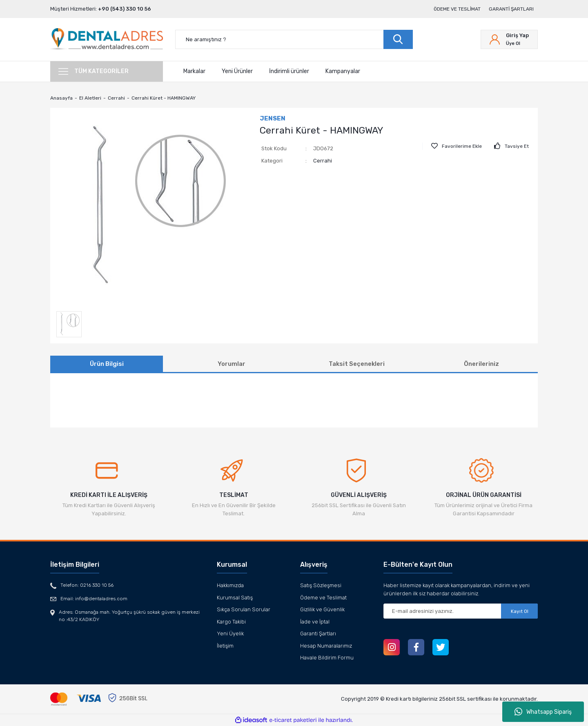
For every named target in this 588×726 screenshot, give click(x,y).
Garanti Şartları (511, 9)
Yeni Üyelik (230, 634)
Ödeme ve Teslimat (457, 9)
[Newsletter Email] (461, 611)
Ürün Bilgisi (107, 364)
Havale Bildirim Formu (327, 658)
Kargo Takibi (231, 622)
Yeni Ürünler (237, 71)
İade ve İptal (315, 622)
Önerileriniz (481, 364)
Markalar (194, 71)
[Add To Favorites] (457, 146)
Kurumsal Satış (235, 598)
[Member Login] (509, 39)
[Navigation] (107, 71)
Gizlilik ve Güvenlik (322, 609)
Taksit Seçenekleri (357, 364)
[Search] (294, 39)
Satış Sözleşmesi (321, 585)
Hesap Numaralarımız (326, 646)
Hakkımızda (230, 585)
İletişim (225, 646)
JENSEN (273, 118)
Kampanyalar (343, 71)
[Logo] (107, 39)
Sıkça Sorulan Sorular (244, 609)
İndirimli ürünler (289, 71)
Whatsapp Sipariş (543, 712)
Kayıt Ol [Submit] (520, 611)
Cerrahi (323, 161)
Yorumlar (232, 364)
